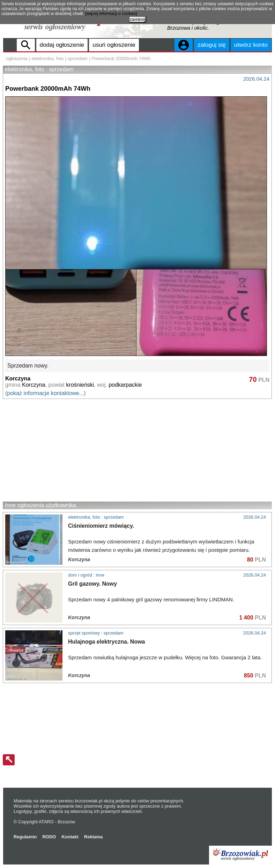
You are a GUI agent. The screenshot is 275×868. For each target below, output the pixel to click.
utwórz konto (251, 45)
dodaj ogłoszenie (62, 45)
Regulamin (25, 837)
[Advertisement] (137, 450)
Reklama (93, 837)
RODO (49, 837)
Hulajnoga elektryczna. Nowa (107, 642)
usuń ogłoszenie (114, 45)
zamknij (137, 19)
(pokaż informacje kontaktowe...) (45, 393)
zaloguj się (211, 45)
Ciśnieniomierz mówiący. (101, 526)
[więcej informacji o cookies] (111, 14)
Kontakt (70, 837)
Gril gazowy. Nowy (92, 584)
